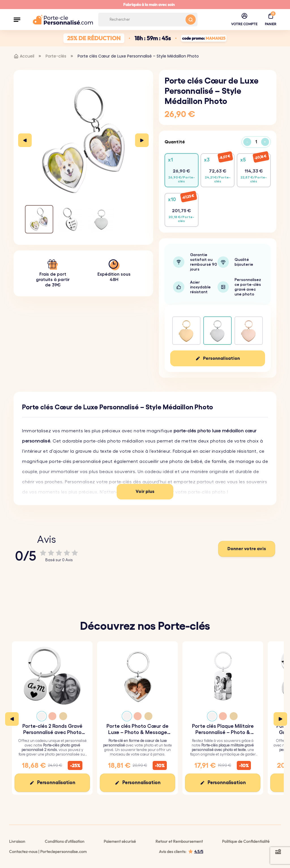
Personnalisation (221, 358)
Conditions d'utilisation (65, 841)
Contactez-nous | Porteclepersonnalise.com (48, 852)
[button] (17, 20)
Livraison (17, 841)
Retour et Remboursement (179, 841)
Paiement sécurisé (120, 841)
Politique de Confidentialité (246, 841)
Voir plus (145, 492)
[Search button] (191, 20)
